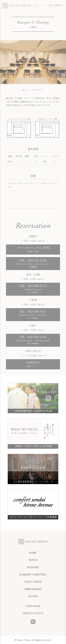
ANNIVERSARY (33, 589)
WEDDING (33, 567)
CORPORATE (33, 606)
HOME (33, 553)
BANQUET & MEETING (33, 575)
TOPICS (33, 560)
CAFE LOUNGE (33, 582)
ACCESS (33, 596)
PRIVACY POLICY (33, 613)
